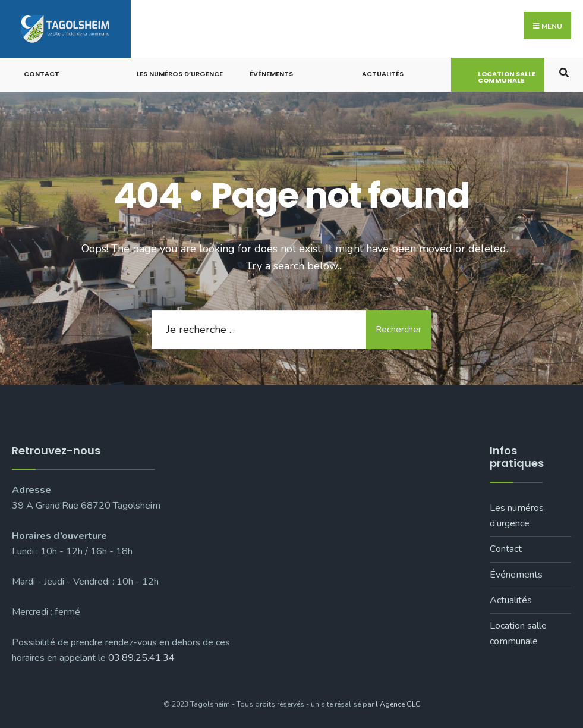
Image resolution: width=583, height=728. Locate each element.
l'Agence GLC (398, 704)
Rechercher (398, 330)
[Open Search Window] (564, 72)
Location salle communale (507, 77)
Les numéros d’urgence (180, 74)
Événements (271, 74)
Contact (42, 74)
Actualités (383, 74)
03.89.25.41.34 (141, 658)
